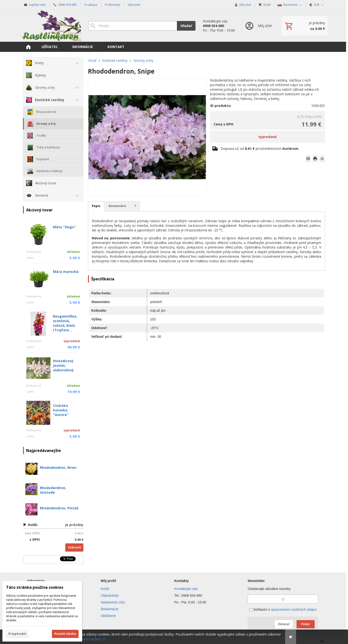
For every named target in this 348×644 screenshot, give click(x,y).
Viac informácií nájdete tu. (86, 639)
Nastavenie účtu (113, 602)
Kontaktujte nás (186, 589)
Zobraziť (74, 547)
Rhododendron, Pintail (59, 508)
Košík (105, 589)
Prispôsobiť (17, 634)
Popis (96, 206)
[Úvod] (51, 26)
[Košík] (304, 26)
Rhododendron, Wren (58, 467)
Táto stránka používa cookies (35, 587)
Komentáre (117, 206)
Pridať (306, 624)
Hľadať (186, 26)
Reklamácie (110, 609)
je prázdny (74, 525)
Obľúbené (108, 616)
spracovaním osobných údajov (294, 609)
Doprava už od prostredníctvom (260, 149)
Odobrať (284, 624)
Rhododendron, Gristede (53, 490)
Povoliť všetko (65, 634)
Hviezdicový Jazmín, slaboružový (63, 365)
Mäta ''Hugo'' (65, 227)
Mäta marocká (66, 272)
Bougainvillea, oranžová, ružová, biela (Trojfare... (65, 323)
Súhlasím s (283, 609)
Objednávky (110, 596)
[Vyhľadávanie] (133, 26)
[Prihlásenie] (258, 26)
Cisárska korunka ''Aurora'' (61, 410)
